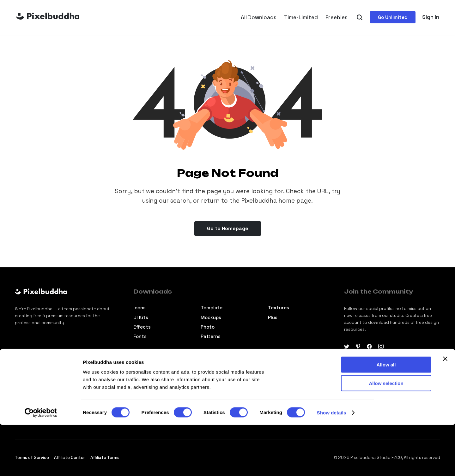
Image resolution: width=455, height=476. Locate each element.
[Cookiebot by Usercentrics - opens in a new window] (41, 464)
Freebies (337, 17)
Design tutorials (152, 382)
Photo (208, 327)
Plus (273, 317)
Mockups (211, 317)
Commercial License (291, 382)
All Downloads (259, 17)
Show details (332, 464)
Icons (140, 308)
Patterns (211, 336)
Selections (146, 392)
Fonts (140, 336)
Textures (279, 308)
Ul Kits (141, 317)
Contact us (214, 392)
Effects (142, 327)
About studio (216, 382)
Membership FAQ (287, 392)
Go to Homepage (228, 228)
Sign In (431, 17)
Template (212, 308)
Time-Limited (301, 17)
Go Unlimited (393, 17)
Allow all (386, 416)
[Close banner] (445, 410)
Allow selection (386, 434)
